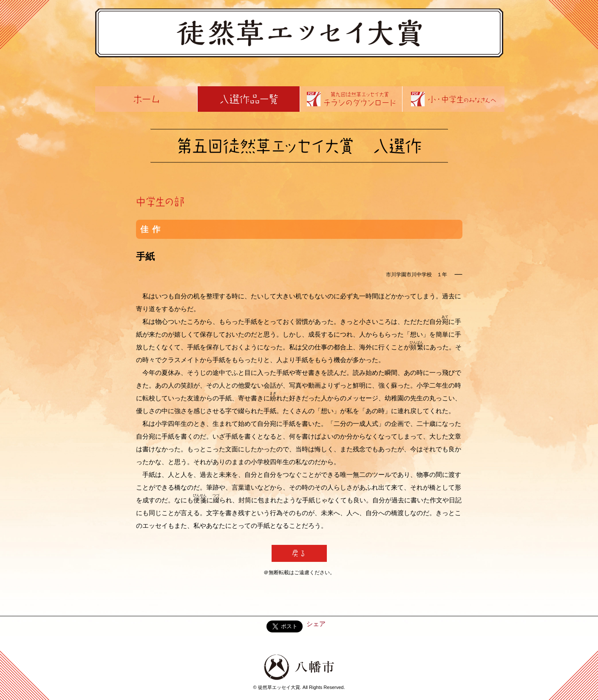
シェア (316, 624)
